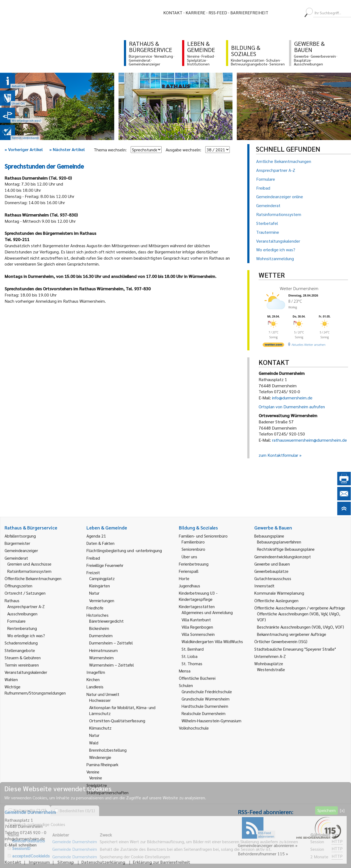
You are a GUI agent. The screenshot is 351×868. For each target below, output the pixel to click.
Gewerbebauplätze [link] (271, 571)
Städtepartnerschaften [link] (107, 792)
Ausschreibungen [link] (22, 614)
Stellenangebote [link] (20, 650)
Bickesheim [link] (99, 628)
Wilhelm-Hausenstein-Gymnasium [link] (211, 721)
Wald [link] (94, 743)
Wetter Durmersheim (299, 288)
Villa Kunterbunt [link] (196, 620)
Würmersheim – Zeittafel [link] (112, 665)
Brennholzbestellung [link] (108, 750)
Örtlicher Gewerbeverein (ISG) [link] (281, 641)
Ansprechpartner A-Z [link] (26, 606)
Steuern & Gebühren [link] (23, 658)
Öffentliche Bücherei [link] (197, 678)
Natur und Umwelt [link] (103, 694)
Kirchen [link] (93, 679)
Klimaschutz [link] (100, 728)
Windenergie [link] (100, 757)
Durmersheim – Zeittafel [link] (111, 643)
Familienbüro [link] (193, 542)
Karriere (195, 13)
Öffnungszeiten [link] (18, 586)
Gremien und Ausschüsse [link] (29, 564)
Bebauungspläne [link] (269, 536)
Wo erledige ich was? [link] (26, 635)
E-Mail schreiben (21, 845)
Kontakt (173, 13)
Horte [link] (184, 578)
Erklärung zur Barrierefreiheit (161, 862)
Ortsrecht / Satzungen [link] (25, 593)
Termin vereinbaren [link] (22, 665)
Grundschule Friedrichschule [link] (207, 691)
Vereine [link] (96, 778)
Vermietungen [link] (102, 600)
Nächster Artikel (67, 149)
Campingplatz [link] (102, 578)
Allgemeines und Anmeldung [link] (207, 612)
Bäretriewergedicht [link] (106, 621)
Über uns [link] (189, 557)
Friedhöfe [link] (95, 608)
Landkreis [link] (95, 687)
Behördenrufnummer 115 (261, 854)
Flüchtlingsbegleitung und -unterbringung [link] (124, 550)
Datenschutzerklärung (103, 862)
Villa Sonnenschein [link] (198, 634)
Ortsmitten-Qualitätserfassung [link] (117, 721)
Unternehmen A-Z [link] (270, 656)
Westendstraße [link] (271, 669)
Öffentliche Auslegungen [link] (276, 600)
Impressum (39, 862)
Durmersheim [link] (101, 635)
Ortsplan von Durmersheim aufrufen (292, 407)
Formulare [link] (16, 621)
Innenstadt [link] (264, 586)
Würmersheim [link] (101, 658)
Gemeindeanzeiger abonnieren (266, 845)
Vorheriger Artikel (24, 149)
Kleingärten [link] (100, 586)
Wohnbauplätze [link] (269, 663)
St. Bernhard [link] (193, 649)
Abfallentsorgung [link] (20, 536)
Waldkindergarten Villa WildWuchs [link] (212, 641)
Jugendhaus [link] (190, 586)
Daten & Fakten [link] (100, 543)
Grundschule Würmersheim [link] (206, 699)
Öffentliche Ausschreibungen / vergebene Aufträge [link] (300, 608)
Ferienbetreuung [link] (194, 564)
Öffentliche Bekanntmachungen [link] (33, 578)
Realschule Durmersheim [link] (204, 713)
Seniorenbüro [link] (193, 549)
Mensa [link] (185, 671)
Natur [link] (94, 593)
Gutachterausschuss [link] (273, 578)
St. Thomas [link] (192, 663)
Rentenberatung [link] (22, 628)
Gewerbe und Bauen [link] (272, 564)
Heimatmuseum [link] (103, 650)
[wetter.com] (273, 346)
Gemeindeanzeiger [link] (21, 550)
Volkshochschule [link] (194, 728)
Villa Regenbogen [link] (197, 627)
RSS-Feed (218, 13)
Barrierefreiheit (249, 13)
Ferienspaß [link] (189, 571)
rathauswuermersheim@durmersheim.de (310, 440)
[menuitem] (277, 13)
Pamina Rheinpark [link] (102, 764)
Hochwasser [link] (100, 700)
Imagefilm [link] (96, 672)
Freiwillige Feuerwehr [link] (105, 565)
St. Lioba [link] (190, 656)
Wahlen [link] (11, 679)
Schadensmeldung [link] (21, 643)
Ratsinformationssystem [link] (29, 571)
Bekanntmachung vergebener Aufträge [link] (292, 634)
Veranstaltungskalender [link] (26, 672)
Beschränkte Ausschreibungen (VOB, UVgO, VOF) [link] (300, 627)
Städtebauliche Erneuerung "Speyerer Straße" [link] (295, 649)
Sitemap (66, 862)
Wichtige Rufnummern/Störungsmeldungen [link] (35, 690)
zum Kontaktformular (278, 455)
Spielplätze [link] (97, 785)
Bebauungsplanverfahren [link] (279, 542)
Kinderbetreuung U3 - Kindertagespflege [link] (198, 596)
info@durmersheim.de (292, 398)
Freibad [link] (93, 558)
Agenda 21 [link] (96, 536)
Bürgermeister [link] (17, 543)
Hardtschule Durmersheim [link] (205, 706)
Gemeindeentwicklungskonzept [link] (283, 557)
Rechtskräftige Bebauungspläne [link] (286, 549)
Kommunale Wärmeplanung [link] (279, 593)
